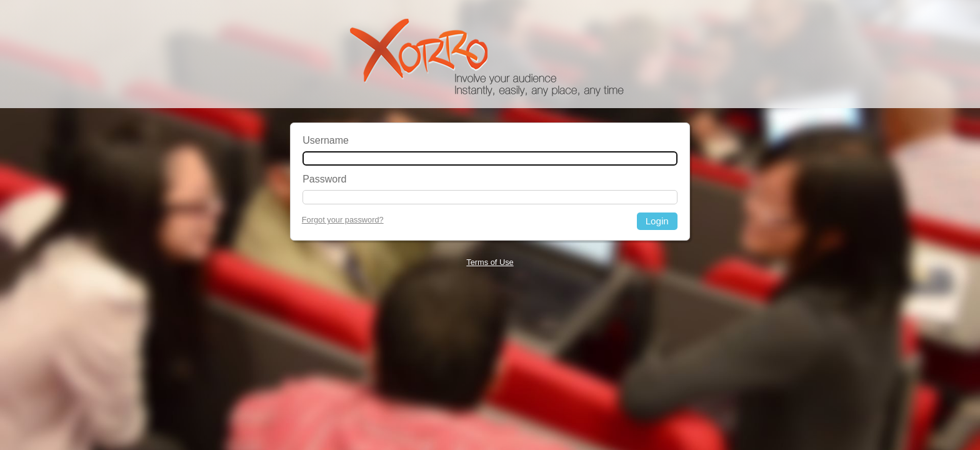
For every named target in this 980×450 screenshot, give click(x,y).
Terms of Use (490, 262)
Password (324, 179)
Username (326, 140)
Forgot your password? (343, 220)
